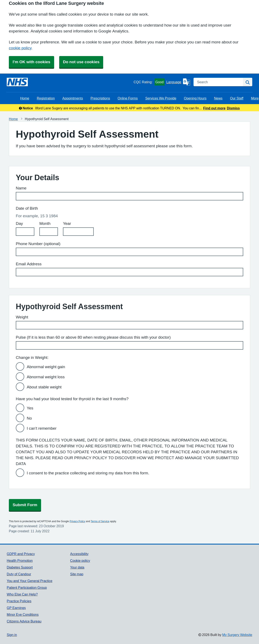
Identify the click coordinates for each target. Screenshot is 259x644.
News (218, 98)
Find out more (214, 108)
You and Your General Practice (30, 581)
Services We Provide (161, 98)
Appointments (73, 98)
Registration (46, 98)
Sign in (12, 635)
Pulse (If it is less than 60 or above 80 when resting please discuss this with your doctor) (93, 337)
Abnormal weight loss (46, 377)
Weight (22, 317)
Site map (77, 574)
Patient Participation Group (27, 588)
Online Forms (128, 98)
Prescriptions (100, 98)
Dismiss (233, 108)
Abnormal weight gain (46, 367)
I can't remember (42, 428)
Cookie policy (80, 561)
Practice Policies (19, 601)
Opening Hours (195, 98)
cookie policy (20, 48)
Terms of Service (100, 521)
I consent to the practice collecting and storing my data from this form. (88, 473)
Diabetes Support (20, 567)
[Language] (178, 82)
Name (21, 188)
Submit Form (25, 505)
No (29, 418)
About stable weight (44, 387)
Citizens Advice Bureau (24, 621)
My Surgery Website (237, 635)
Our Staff (237, 98)
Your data (77, 567)
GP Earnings (16, 608)
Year (67, 223)
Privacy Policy (77, 521)
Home (25, 98)
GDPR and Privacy (21, 554)
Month (45, 223)
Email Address (29, 264)
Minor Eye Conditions (23, 614)
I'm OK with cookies (31, 62)
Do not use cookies (81, 62)
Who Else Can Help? (22, 594)
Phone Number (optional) (38, 244)
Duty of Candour (19, 574)
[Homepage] (17, 82)
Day (19, 223)
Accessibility (79, 554)
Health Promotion (20, 561)
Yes (30, 408)
